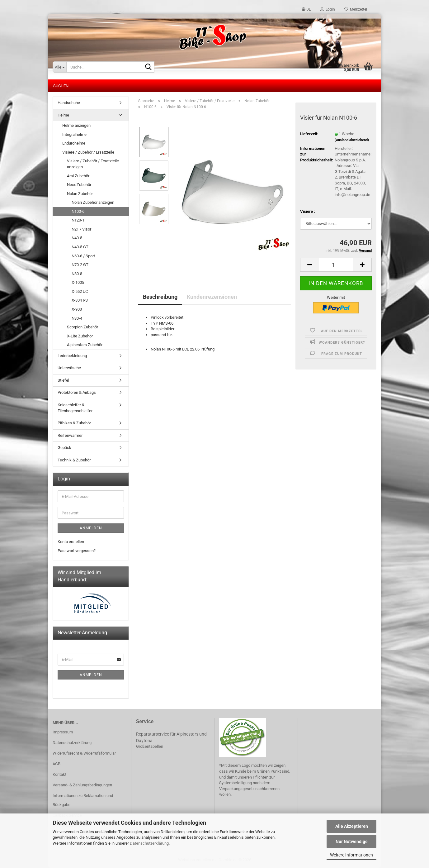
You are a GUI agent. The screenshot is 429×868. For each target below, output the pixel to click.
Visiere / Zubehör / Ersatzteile (88, 152)
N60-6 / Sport (83, 256)
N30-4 (77, 318)
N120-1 (78, 220)
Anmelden (91, 528)
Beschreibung (160, 297)
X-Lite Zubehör (80, 336)
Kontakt (59, 774)
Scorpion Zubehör (82, 327)
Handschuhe (69, 103)
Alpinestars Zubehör (85, 345)
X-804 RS (80, 300)
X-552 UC (80, 291)
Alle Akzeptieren (352, 826)
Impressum (63, 732)
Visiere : (308, 211)
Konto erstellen (71, 542)
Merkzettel (356, 9)
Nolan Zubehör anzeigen (93, 202)
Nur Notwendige (352, 842)
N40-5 (77, 238)
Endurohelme (74, 143)
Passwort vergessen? (77, 551)
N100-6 (78, 211)
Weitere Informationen (351, 855)
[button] (306, 9)
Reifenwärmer (70, 435)
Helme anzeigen (76, 125)
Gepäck (64, 448)
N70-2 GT (80, 265)
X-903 (77, 309)
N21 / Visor (81, 229)
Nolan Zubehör (80, 194)
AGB (57, 764)
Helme (63, 115)
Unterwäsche (69, 368)
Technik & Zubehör (74, 460)
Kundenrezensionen (212, 297)
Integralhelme (74, 134)
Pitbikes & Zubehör (74, 423)
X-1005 (78, 282)
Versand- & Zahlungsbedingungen (82, 785)
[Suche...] (59, 67)
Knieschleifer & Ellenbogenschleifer (75, 408)
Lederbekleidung (72, 356)
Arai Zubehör (78, 176)
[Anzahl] (336, 265)
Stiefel (63, 380)
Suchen (61, 86)
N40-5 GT (80, 247)
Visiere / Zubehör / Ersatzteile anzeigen (93, 164)
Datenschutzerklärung (149, 843)
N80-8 (77, 274)
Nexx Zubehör (79, 185)
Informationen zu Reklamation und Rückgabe (83, 800)
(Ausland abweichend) (352, 140)
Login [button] (328, 9)
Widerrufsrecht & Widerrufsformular (84, 753)
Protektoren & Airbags (77, 392)
